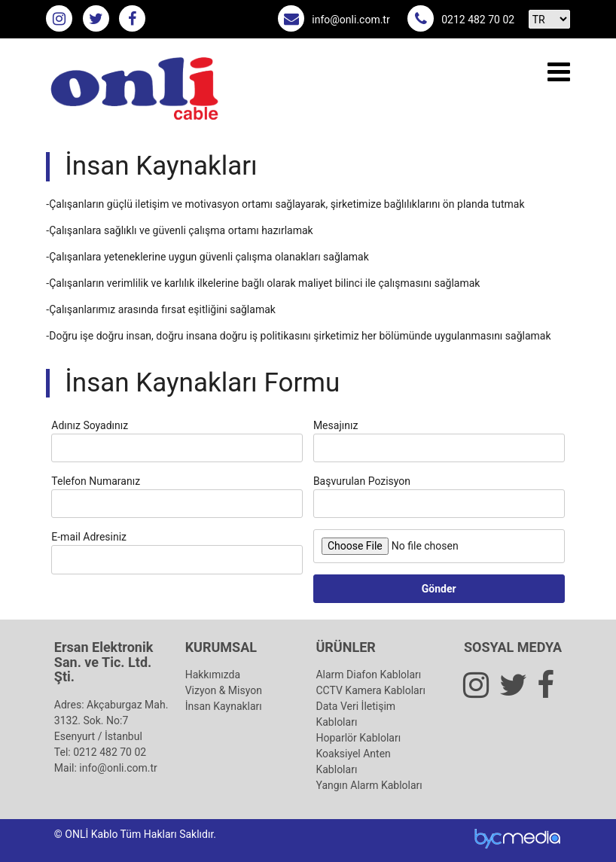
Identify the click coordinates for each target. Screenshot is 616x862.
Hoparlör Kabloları (358, 738)
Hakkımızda (213, 675)
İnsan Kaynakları (224, 706)
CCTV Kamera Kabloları (370, 690)
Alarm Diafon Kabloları (368, 675)
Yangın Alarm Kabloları (369, 785)
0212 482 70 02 (478, 20)
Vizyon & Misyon (224, 690)
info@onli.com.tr (351, 20)
